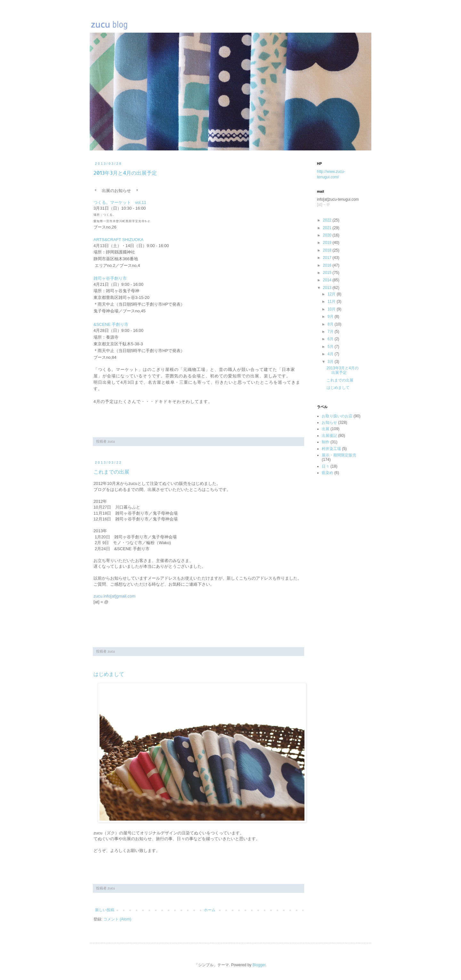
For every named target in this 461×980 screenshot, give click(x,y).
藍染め (328, 473)
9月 (331, 317)
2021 (328, 228)
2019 (328, 243)
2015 (328, 273)
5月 (331, 347)
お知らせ (329, 422)
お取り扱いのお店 (337, 416)
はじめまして (109, 674)
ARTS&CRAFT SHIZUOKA (118, 240)
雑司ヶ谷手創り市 (110, 278)
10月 (332, 309)
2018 (328, 250)
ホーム (210, 910)
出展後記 (329, 436)
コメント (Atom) (117, 919)
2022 (328, 220)
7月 (331, 332)
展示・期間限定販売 (339, 455)
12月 (332, 294)
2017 (328, 258)
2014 (328, 280)
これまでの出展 (111, 472)
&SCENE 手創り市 (111, 324)
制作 (326, 442)
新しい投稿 (105, 910)
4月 (331, 354)
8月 (331, 324)
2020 (328, 235)
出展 (326, 429)
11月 (332, 301)
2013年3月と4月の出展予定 (125, 173)
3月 (331, 362)
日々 (326, 466)
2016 (328, 265)
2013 (328, 288)
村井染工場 (331, 449)
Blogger (259, 965)
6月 (331, 339)
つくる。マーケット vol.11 (120, 202)
